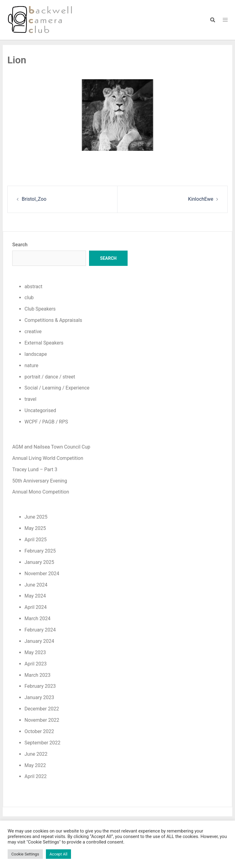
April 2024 (36, 607)
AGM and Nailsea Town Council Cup (51, 447)
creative (33, 332)
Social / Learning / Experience (57, 388)
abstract (34, 287)
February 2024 (40, 630)
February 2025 (40, 551)
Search (20, 245)
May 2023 (35, 652)
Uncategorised (40, 410)
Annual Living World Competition (48, 458)
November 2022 (42, 720)
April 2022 (36, 776)
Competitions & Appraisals (53, 320)
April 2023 (36, 664)
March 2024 (37, 618)
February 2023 (40, 686)
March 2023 (37, 675)
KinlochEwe (201, 199)
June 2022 (36, 754)
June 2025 (36, 517)
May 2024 (35, 596)
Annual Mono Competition (41, 492)
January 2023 (39, 697)
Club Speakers (40, 309)
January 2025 (39, 562)
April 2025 (36, 540)
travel (30, 399)
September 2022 (43, 743)
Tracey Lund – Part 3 (35, 469)
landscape (36, 354)
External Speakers (44, 343)
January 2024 (39, 641)
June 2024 (36, 585)
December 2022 (42, 709)
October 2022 (39, 731)
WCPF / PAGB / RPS (46, 422)
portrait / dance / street (50, 377)
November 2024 (42, 574)
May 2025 (35, 528)
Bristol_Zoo (34, 199)
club (29, 298)
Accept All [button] (59, 854)
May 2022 (35, 765)
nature (31, 365)
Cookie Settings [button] (25, 854)
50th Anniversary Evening (40, 481)
